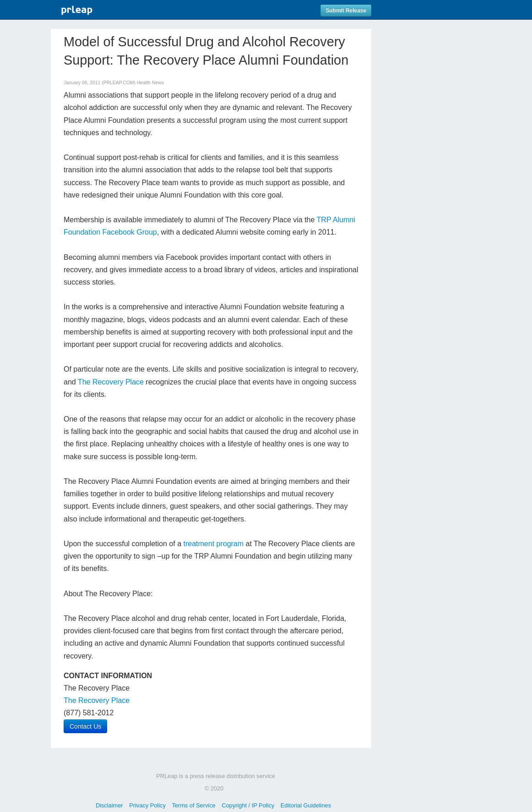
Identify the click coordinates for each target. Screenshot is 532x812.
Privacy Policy (147, 805)
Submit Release (346, 11)
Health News (150, 83)
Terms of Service (193, 805)
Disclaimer (109, 805)
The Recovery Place (111, 382)
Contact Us (85, 726)
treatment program (213, 544)
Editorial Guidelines (306, 805)
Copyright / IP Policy (248, 805)
